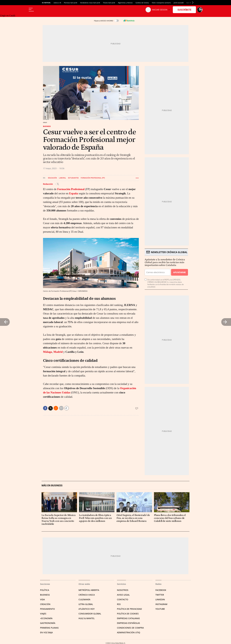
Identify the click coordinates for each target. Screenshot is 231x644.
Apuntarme (179, 272)
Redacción (48, 184)
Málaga (48, 352)
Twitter (160, 595)
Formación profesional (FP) (93, 178)
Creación (45, 604)
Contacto (123, 599)
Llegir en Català (8, 16)
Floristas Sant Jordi (71, 3)
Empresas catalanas (128, 618)
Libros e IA (57, 3)
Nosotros (123, 590)
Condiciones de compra (130, 628)
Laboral (62, 178)
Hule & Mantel (87, 618)
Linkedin (160, 599)
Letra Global (86, 604)
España (74, 193)
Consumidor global (90, 614)
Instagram (161, 604)
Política (45, 590)
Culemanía (84, 599)
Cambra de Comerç (142, 3)
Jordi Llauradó (179, 3)
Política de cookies (128, 614)
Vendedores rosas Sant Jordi (90, 3)
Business (47, 126)
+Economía (46, 618)
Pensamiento (47, 609)
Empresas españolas (128, 623)
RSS (119, 604)
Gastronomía (48, 623)
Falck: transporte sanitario (161, 3)
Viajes (43, 614)
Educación (52, 178)
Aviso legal (123, 595)
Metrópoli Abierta (89, 590)
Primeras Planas (49, 628)
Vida (42, 599)
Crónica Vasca (87, 595)
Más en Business (52, 486)
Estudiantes (73, 178)
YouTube (160, 609)
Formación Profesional (71, 189)
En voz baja (46, 632)
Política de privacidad (129, 609)
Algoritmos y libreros (125, 3)
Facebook (161, 590)
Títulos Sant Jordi (109, 3)
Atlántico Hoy (87, 609)
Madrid (58, 352)
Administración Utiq (129, 632)
